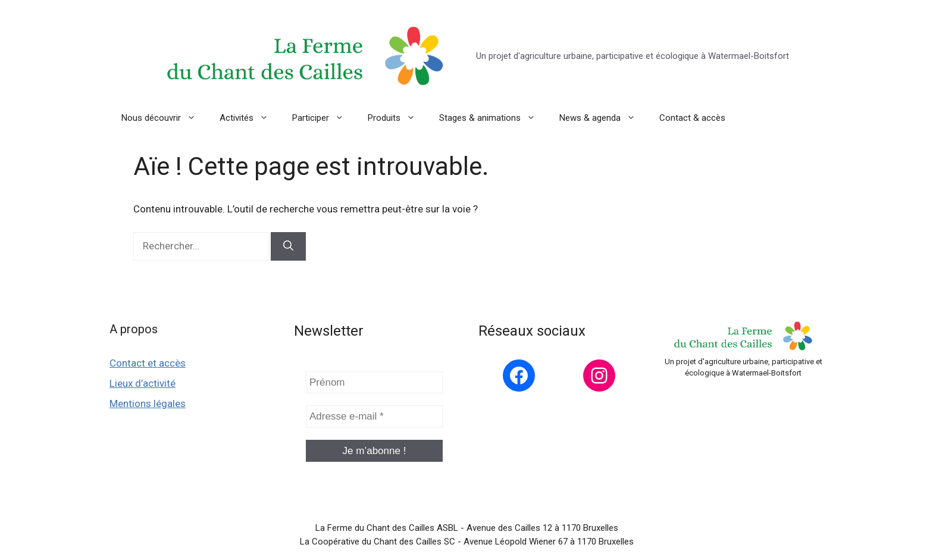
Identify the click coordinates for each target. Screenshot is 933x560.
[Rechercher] (288, 246)
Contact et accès (148, 363)
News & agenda (603, 118)
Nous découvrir (165, 118)
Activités (250, 118)
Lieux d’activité (143, 383)
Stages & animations (493, 118)
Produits (397, 118)
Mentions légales (148, 403)
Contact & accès (692, 118)
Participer (324, 118)
